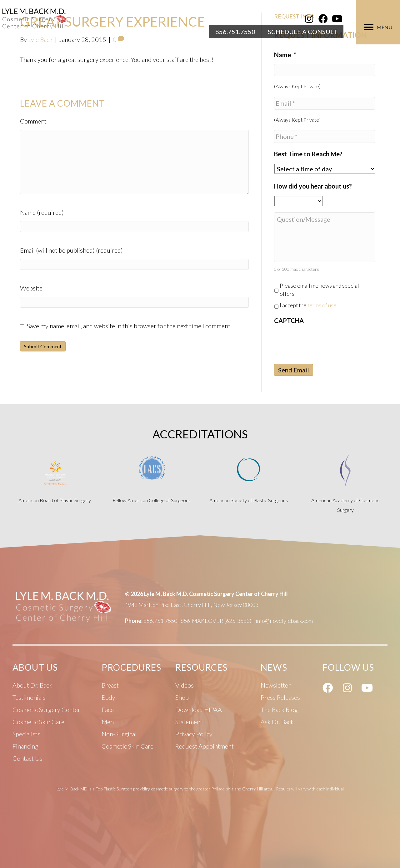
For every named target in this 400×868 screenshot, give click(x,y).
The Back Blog (279, 709)
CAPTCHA (289, 320)
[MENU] (378, 27)
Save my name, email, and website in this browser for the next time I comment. (129, 326)
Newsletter (276, 685)
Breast (110, 685)
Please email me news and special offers (319, 290)
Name (285, 55)
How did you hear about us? (313, 186)
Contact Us (27, 758)
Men (108, 722)
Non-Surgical (119, 734)
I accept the (308, 305)
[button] (309, 19)
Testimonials (29, 697)
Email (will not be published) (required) (71, 250)
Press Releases (280, 697)
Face (108, 709)
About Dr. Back (32, 685)
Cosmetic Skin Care (127, 746)
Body (108, 697)
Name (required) (42, 212)
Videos (185, 685)
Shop (182, 697)
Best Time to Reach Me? (308, 154)
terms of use (322, 305)
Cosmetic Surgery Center (46, 709)
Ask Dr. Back (277, 722)
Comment (33, 121)
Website (31, 288)
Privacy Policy (194, 734)
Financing (25, 746)
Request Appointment (205, 746)
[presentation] (322, 342)
